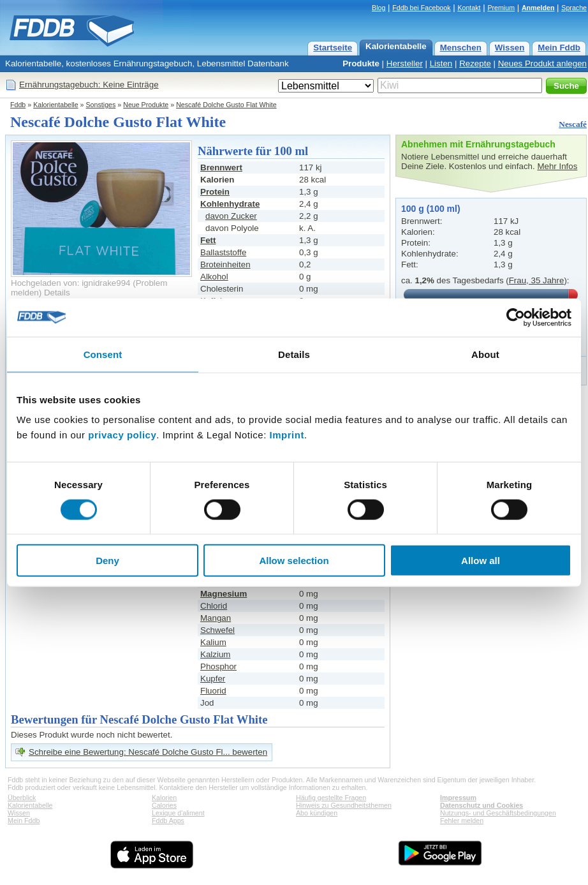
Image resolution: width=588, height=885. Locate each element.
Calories (164, 805)
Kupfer (213, 679)
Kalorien (164, 798)
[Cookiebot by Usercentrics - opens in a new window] (516, 317)
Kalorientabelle (396, 46)
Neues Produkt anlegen (542, 63)
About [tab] (485, 354)
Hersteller (405, 63)
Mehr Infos (557, 166)
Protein (215, 192)
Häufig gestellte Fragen (331, 798)
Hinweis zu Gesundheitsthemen (344, 805)
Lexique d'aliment (178, 813)
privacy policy (122, 435)
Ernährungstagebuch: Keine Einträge (89, 85)
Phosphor (218, 666)
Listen (441, 63)
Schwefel (217, 630)
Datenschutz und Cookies (481, 805)
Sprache (574, 8)
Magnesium (224, 594)
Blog (379, 8)
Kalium (213, 642)
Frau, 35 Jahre (537, 280)
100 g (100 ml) (431, 209)
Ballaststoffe (223, 252)
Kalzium (215, 654)
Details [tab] (294, 354)
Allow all (481, 561)
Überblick (22, 798)
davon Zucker (231, 216)
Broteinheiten (225, 264)
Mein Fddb (559, 48)
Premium (501, 8)
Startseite (333, 48)
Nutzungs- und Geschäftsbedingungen (498, 813)
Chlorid (214, 606)
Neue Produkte (146, 105)
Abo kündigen (317, 813)
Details (57, 293)
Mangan (216, 618)
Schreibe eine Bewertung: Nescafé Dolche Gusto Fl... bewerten (148, 752)
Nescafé (573, 124)
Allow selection (294, 561)
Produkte (361, 63)
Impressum (458, 798)
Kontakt (469, 8)
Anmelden (538, 8)
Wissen (510, 48)
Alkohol (214, 277)
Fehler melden (462, 821)
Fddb (18, 105)
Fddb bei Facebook (421, 8)
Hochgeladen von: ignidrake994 (70, 283)
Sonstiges (101, 105)
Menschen (461, 48)
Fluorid (213, 691)
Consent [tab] (103, 354)
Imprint (287, 435)
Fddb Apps (168, 821)
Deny (107, 561)
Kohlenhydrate (230, 204)
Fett (208, 240)
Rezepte (475, 63)
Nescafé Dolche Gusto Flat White (226, 105)
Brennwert (221, 167)
